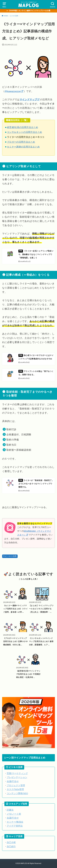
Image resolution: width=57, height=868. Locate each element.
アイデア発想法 (15, 826)
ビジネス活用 (11, 556)
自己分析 (11, 842)
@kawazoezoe (13, 91)
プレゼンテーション (17, 777)
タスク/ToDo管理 (15, 789)
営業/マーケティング (17, 773)
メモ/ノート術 (14, 814)
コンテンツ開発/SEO (17, 793)
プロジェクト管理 (16, 785)
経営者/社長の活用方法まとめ (22, 127)
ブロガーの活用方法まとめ (21, 142)
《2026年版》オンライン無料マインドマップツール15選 (29, 11)
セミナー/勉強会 (15, 822)
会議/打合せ (13, 781)
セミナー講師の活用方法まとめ (23, 147)
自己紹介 (11, 846)
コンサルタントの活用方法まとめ (25, 132)
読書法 (10, 810)
